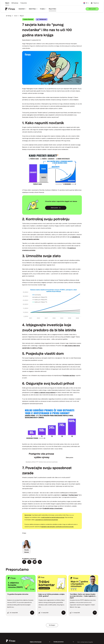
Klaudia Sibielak (26, 40)
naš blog (64, 495)
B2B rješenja (15, 3)
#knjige (24, 533)
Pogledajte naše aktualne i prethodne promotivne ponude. (57, 527)
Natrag (8, 16)
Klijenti (7, 3)
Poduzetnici (24, 3)
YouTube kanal (73, 495)
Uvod (15, 16)
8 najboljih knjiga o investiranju (53, 508)
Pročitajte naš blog (69, 375)
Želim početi (69, 458)
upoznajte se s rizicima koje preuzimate (47, 520)
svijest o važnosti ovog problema (45, 393)
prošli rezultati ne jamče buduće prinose (53, 517)
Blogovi (22, 16)
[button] (86, 3)
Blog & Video (52, 9)
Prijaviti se (95, 3)
